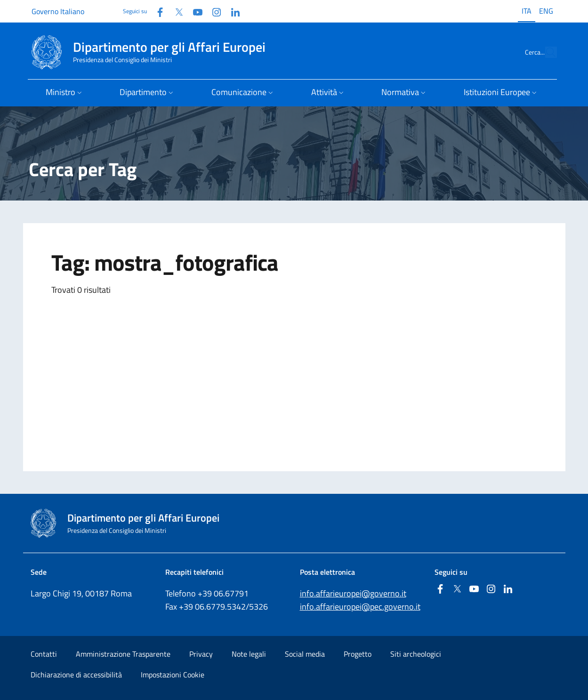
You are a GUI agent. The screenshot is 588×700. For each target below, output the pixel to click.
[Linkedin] (232, 11)
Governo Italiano (58, 11)
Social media (305, 654)
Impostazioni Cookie (173, 675)
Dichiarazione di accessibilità (76, 675)
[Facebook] (156, 11)
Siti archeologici (416, 654)
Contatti (44, 654)
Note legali (249, 654)
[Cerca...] (546, 52)
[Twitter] (175, 11)
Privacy (201, 654)
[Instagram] (213, 11)
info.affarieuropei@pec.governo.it (360, 607)
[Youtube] (194, 11)
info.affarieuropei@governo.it (353, 593)
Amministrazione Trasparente (123, 654)
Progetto (358, 654)
